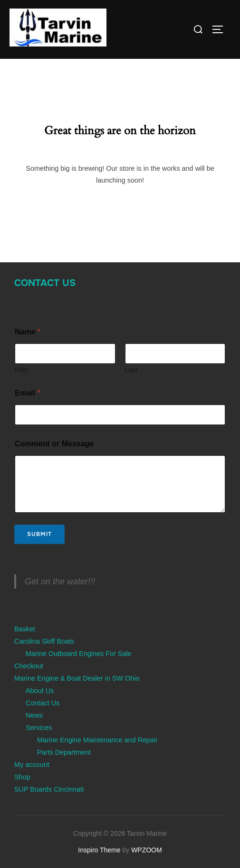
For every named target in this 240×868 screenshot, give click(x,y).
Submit (39, 534)
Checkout (29, 666)
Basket (25, 629)
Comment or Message (54, 444)
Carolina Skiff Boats (44, 641)
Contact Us (45, 283)
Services (39, 728)
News (34, 715)
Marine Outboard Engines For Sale (79, 654)
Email (27, 393)
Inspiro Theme (99, 850)
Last (131, 370)
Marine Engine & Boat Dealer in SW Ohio (77, 678)
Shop (22, 777)
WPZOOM (147, 850)
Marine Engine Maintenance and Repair (97, 740)
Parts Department (64, 752)
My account (32, 765)
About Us (40, 691)
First (21, 370)
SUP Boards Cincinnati (49, 789)
